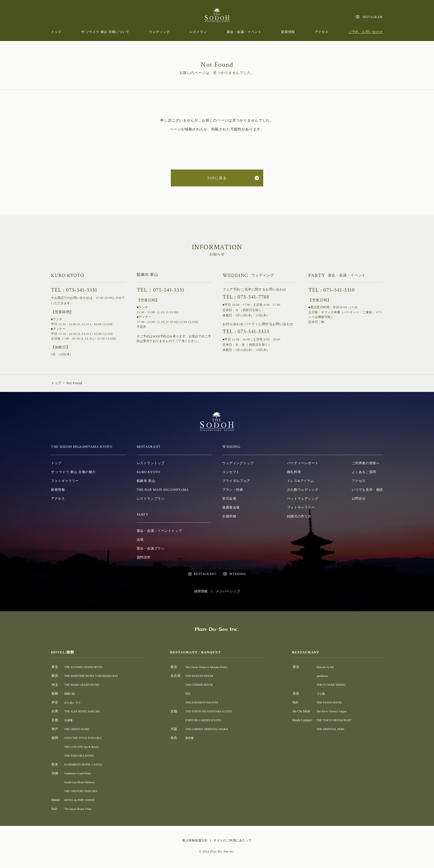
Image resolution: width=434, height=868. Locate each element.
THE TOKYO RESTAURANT (340, 720)
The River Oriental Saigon (337, 711)
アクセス (322, 32)
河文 (192, 694)
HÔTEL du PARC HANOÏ (82, 800)
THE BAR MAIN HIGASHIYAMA (163, 490)
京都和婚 (229, 516)
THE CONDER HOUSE (206, 685)
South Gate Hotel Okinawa (82, 782)
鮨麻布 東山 (146, 481)
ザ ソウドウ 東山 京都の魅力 (73, 472)
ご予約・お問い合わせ (366, 32)
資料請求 (144, 557)
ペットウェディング (303, 499)
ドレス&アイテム (301, 481)
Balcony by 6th (330, 667)
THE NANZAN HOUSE (206, 676)
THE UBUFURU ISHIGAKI (84, 791)
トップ (56, 32)
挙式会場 (229, 499)
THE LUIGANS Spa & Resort (85, 747)
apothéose (326, 676)
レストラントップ (151, 463)
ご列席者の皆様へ (366, 463)
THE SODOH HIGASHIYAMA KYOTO (217, 711)
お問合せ (359, 499)
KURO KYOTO (148, 472)
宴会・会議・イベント (244, 32)
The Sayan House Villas (80, 809)
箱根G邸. (71, 694)
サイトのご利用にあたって (233, 840)
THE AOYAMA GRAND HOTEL (87, 667)
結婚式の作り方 (299, 516)
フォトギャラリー (65, 481)
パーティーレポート (303, 463)
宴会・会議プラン (151, 548)
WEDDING (237, 574)
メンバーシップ (228, 591)
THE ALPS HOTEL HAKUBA (85, 711)
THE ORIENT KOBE (79, 729)
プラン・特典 (233, 490)
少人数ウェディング (303, 490)
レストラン (198, 32)
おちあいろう (74, 702)
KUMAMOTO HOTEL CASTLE (87, 764)
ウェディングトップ (238, 463)
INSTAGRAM (373, 17)
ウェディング (159, 32)
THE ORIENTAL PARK (336, 729)
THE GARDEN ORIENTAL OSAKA (214, 729)
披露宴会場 (231, 507)
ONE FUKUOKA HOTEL (82, 756)
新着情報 (288, 32)
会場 (140, 540)
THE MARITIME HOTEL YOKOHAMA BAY (96, 676)
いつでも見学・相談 (367, 490)
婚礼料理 (294, 472)
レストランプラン (151, 499)
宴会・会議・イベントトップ (159, 531)
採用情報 (201, 591)
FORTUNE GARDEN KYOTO (210, 720)
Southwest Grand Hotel (80, 773)
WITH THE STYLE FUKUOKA (86, 738)
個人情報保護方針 (195, 840)
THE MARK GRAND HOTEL (85, 685)
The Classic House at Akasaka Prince (214, 667)
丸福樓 (69, 720)
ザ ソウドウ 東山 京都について (105, 32)
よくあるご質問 (364, 472)
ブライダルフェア (236, 481)
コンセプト (231, 472)
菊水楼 (194, 738)
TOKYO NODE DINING (337, 685)
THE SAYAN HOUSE (335, 702)
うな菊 (325, 694)
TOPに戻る (217, 178)
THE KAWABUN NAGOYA (208, 702)
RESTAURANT (205, 574)
